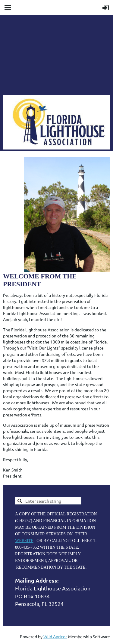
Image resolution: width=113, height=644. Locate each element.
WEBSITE (24, 541)
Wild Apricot (55, 636)
